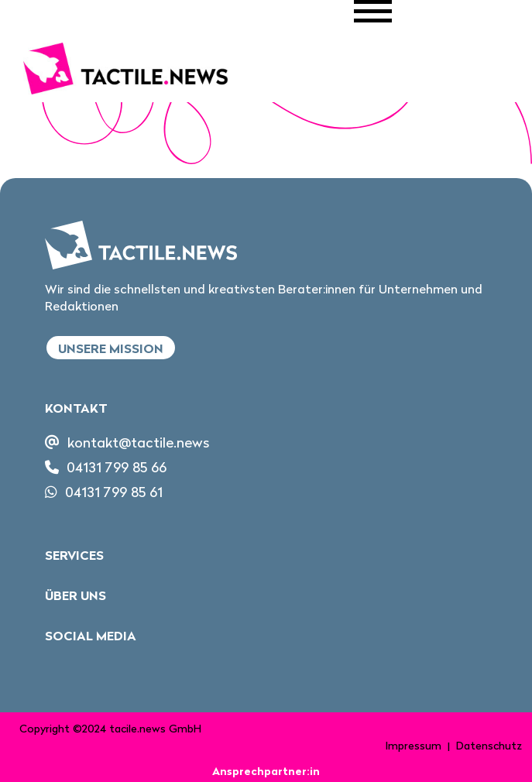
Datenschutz (489, 746)
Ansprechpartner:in (266, 771)
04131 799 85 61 (114, 492)
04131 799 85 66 (117, 467)
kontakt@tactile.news (138, 442)
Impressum (414, 746)
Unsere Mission (111, 348)
